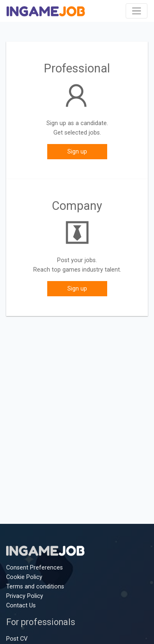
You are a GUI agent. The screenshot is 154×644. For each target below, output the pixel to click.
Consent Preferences (34, 568)
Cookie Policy (24, 577)
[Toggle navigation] (137, 11)
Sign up (77, 152)
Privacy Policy (25, 596)
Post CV (17, 639)
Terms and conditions (35, 587)
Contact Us (21, 606)
